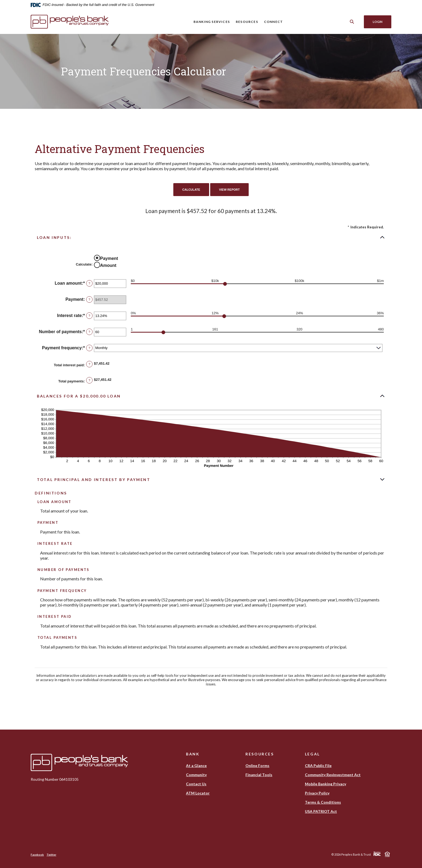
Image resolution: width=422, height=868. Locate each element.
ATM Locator (198, 793)
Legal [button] (312, 754)
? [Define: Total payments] (89, 380)
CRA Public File (318, 766)
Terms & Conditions (323, 802)
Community (196, 775)
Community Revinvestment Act (333, 775)
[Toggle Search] (352, 22)
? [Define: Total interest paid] (89, 364)
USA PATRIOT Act (321, 811)
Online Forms (257, 766)
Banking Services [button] (212, 22)
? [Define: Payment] (89, 299)
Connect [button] (273, 22)
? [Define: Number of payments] (89, 332)
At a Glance (196, 766)
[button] (211, 237)
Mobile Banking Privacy (326, 784)
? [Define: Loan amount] (89, 283)
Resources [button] (247, 22)
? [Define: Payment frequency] (89, 348)
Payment (109, 258)
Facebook (37, 855)
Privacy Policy (317, 793)
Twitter (51, 855)
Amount (108, 265)
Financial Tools (259, 775)
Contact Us (196, 784)
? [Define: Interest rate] (89, 316)
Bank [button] (193, 754)
